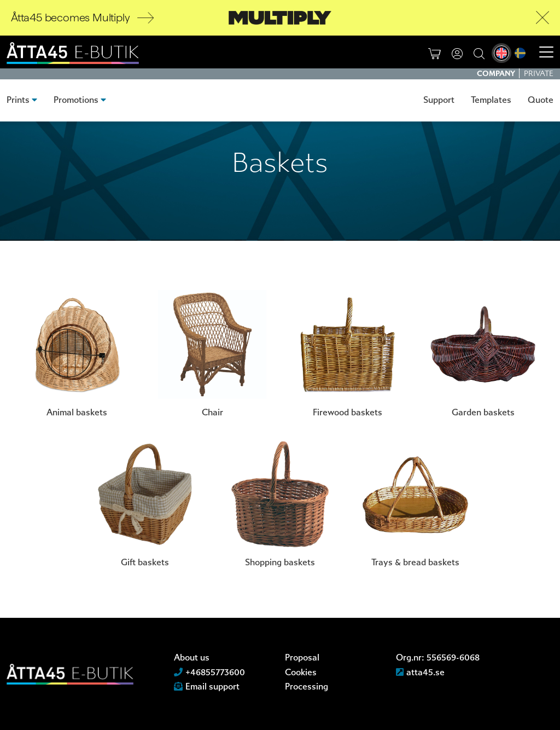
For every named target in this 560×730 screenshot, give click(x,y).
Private (539, 74)
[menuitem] (501, 53)
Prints (18, 100)
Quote (541, 100)
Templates (491, 100)
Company (497, 74)
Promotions (76, 100)
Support (439, 100)
